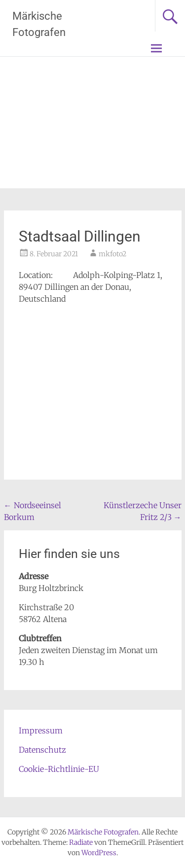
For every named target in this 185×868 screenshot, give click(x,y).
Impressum (41, 730)
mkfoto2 (112, 254)
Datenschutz (42, 750)
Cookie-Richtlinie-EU (59, 769)
